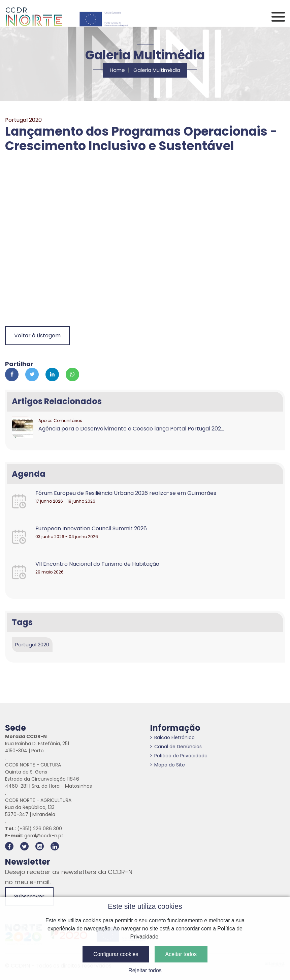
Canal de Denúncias (176, 747)
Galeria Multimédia (157, 70)
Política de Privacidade (179, 756)
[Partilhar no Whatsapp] (72, 374)
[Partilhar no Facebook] (12, 374)
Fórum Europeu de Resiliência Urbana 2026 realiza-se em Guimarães (126, 493)
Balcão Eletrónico (172, 737)
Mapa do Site (168, 765)
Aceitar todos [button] (181, 954)
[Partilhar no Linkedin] (52, 374)
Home (117, 70)
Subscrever (29, 897)
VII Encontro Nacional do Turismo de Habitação (97, 564)
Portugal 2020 (32, 645)
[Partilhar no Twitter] (32, 374)
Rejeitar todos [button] (145, 970)
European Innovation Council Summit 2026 (91, 528)
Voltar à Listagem (37, 335)
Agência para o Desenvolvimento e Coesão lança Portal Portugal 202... (131, 429)
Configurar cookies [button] (116, 954)
